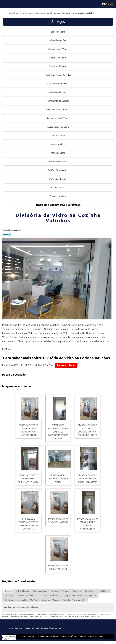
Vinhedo (66, 600)
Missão (27, 628)
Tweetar (6, 235)
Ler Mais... (8, 349)
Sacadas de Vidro (58, 196)
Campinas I (78, 591)
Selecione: (9, 591)
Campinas (66, 591)
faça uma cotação (66, 365)
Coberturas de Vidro (58, 49)
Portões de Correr (58, 179)
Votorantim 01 (79, 600)
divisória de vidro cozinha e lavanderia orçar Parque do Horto (88, 430)
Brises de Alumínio (58, 40)
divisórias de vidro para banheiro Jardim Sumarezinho (88, 524)
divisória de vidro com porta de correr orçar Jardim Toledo (29, 430)
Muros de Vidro (58, 144)
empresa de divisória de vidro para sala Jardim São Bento (29, 524)
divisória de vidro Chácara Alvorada (58, 520)
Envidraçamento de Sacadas (58, 75)
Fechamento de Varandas (58, 110)
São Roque (35, 600)
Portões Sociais (58, 188)
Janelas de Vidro (58, 136)
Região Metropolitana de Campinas (81, 595)
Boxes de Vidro (58, 32)
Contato (44, 628)
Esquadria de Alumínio (58, 84)
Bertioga (55, 591)
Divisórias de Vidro (58, 66)
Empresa (19, 628)
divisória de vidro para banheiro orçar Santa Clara (29, 479)
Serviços (58, 22)
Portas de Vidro (58, 153)
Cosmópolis (90, 591)
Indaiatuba (9, 595)
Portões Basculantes (58, 170)
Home (10, 628)
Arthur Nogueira (23, 591)
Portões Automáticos (58, 162)
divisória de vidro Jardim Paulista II (58, 567)
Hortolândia (103, 591)
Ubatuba (46, 600)
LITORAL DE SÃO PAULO (27, 595)
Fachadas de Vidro (58, 92)
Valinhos (56, 600)
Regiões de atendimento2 (16, 600)
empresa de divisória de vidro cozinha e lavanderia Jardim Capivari (58, 432)
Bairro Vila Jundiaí (41, 591)
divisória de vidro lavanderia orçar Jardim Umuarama (88, 479)
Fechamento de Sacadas (58, 101)
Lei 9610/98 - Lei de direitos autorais (87, 616)
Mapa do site (55, 628)
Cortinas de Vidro (58, 58)
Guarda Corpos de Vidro (58, 127)
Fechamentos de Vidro (58, 118)
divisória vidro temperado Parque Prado (58, 479)
